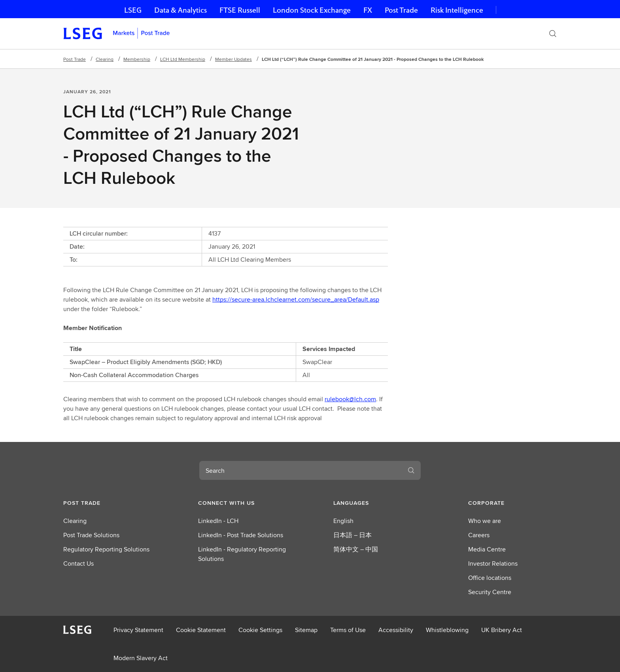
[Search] (553, 34)
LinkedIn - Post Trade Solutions (241, 535)
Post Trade (401, 10)
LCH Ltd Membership (183, 59)
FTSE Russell (240, 10)
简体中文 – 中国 (356, 549)
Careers (479, 535)
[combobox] (301, 470)
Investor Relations (493, 563)
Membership (137, 59)
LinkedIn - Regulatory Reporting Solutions (242, 554)
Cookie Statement (201, 630)
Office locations (490, 578)
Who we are (485, 521)
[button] (108, 503)
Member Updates (233, 59)
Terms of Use (348, 630)
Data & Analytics (181, 10)
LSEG (133, 10)
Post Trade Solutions (91, 535)
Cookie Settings (260, 630)
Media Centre (487, 549)
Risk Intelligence (457, 10)
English (343, 521)
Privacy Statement (138, 630)
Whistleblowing (447, 630)
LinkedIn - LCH (218, 521)
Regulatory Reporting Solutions (106, 549)
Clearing (105, 59)
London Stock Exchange (312, 10)
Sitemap (306, 630)
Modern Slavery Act (141, 658)
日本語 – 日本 (353, 535)
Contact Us (78, 563)
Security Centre (490, 592)
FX (368, 10)
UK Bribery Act (502, 630)
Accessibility (396, 630)
